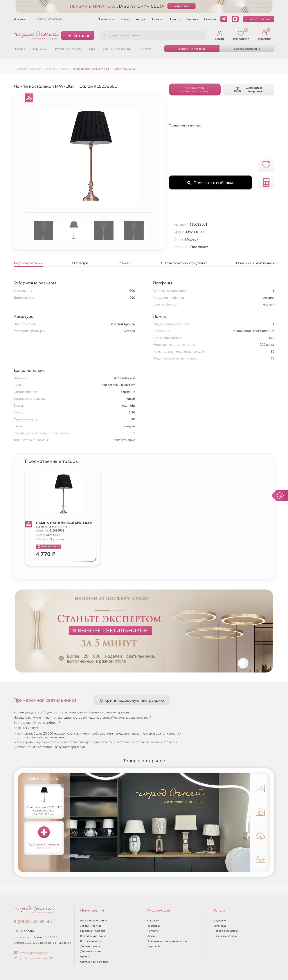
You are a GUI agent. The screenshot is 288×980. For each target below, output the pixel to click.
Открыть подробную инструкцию (132, 700)
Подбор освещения (247, 49)
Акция (141, 19)
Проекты (157, 19)
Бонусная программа (94, 921)
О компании (106, 19)
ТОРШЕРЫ (39, 49)
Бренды (85, 957)
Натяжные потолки (192, 49)
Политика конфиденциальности (167, 941)
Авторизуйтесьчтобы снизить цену (195, 89)
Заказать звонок (259, 19)
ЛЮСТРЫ (19, 49)
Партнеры (153, 926)
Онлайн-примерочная (94, 962)
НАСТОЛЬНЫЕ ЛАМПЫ (67, 49)
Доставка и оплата (92, 946)
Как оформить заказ (93, 936)
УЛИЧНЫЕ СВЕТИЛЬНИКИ (118, 49)
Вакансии (153, 921)
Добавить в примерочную (249, 89)
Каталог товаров (91, 941)
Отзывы (152, 936)
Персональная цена (49, 547)
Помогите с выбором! (210, 182)
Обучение (220, 921)
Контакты (153, 931)
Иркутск (19, 19)
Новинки (192, 19)
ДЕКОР (147, 49)
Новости (174, 19)
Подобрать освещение (122, 35)
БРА (92, 49)
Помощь (210, 19)
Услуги (126, 19)
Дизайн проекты (91, 951)
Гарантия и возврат (93, 931)
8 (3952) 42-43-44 (49, 19)
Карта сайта (155, 946)
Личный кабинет (91, 926)
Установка (220, 926)
